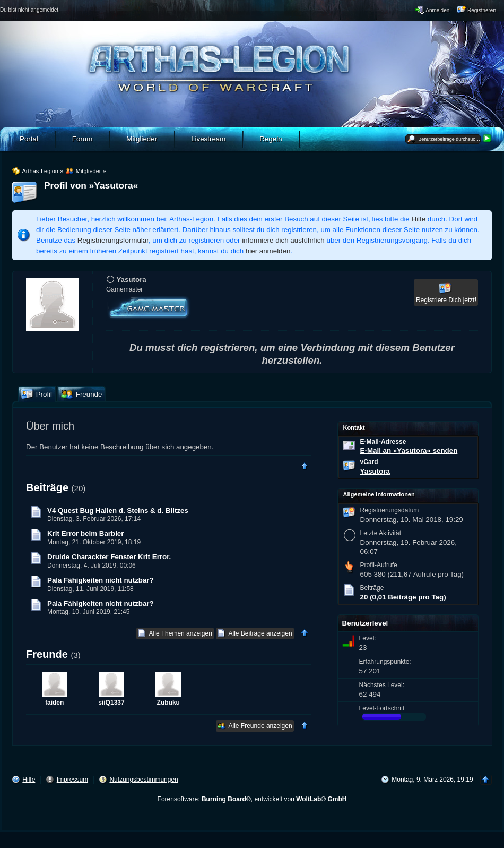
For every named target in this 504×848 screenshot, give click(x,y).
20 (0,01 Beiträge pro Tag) (403, 597)
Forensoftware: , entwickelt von (252, 799)
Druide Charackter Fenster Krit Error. (109, 557)
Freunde (47, 654)
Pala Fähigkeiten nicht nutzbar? (101, 580)
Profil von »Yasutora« (91, 185)
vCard (369, 462)
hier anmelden (268, 251)
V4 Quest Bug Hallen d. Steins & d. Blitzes (118, 511)
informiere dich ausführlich (283, 240)
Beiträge (47, 487)
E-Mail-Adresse (383, 442)
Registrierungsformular (113, 240)
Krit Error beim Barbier (85, 533)
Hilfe (419, 219)
